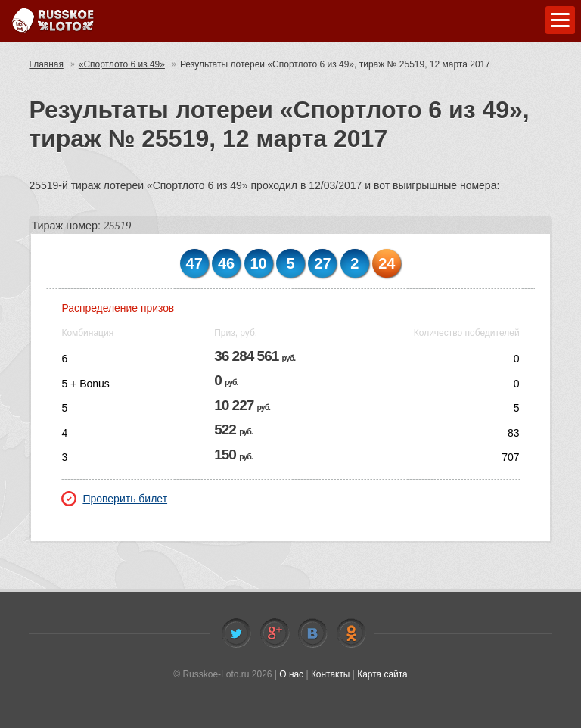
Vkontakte (312, 633)
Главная (46, 64)
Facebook (275, 633)
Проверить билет (114, 499)
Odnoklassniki (351, 633)
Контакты (331, 674)
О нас (291, 674)
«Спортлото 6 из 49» (122, 64)
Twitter (236, 633)
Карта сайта (382, 674)
